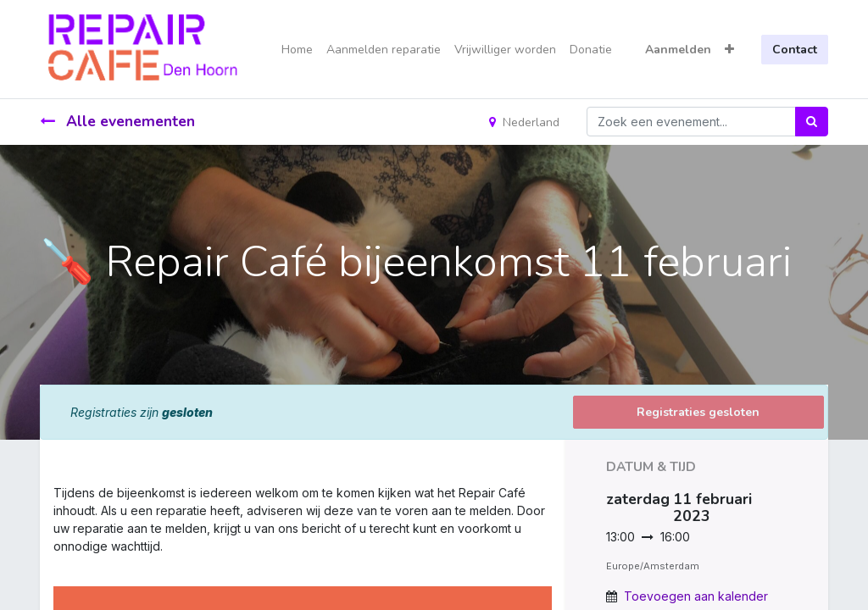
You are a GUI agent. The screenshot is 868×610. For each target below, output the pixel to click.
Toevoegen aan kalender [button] (696, 596)
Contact (795, 50)
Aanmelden (678, 50)
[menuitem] (297, 50)
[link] (55, 564)
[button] (729, 50)
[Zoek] (812, 122)
